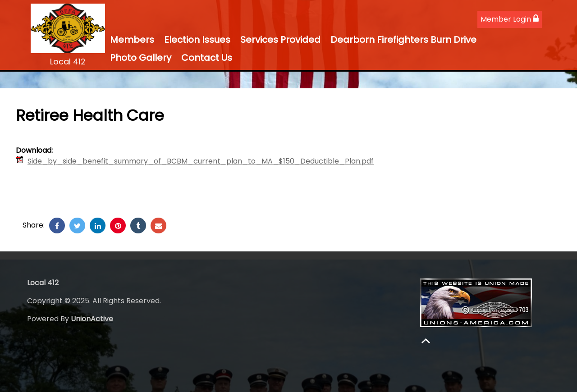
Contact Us (207, 58)
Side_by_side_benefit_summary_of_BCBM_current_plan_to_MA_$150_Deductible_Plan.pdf (201, 161)
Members (132, 40)
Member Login (510, 19)
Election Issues (197, 40)
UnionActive (92, 319)
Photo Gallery (141, 58)
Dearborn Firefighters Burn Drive (403, 40)
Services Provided (280, 40)
